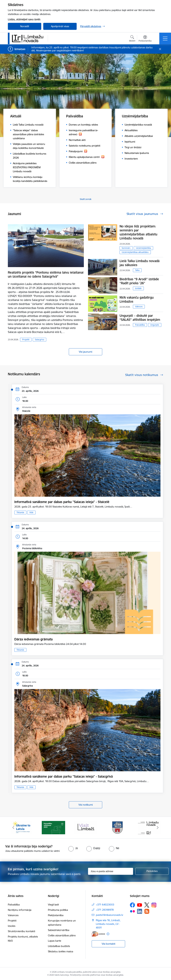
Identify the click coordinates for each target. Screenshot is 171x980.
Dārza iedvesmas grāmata (33, 639)
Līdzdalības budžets (59, 946)
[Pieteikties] (152, 871)
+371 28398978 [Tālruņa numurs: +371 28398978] (105, 910)
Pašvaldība (140, 325)
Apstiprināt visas (60, 26)
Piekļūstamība (56, 915)
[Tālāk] (158, 828)
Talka (137, 270)
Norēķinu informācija (20, 910)
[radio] (73, 848)
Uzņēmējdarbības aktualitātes (135, 252)
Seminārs (126, 248)
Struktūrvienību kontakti (21, 931)
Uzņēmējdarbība (143, 248)
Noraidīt (25, 26)
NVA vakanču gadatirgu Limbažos (137, 299)
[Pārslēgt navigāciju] (165, 39)
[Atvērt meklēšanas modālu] (132, 39)
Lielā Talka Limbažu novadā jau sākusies (140, 263)
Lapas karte (55, 941)
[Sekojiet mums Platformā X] (147, 905)
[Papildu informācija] (108, 934)
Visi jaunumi (85, 352)
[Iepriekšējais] (13, 828)
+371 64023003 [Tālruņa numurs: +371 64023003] (105, 905)
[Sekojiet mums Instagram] (154, 905)
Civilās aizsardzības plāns (62, 935)
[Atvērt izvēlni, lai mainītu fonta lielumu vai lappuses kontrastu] (145, 39)
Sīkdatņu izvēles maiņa (61, 951)
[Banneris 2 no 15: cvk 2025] (53, 827)
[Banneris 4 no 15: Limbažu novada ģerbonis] (118, 827)
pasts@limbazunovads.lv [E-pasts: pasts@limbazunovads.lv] (109, 915)
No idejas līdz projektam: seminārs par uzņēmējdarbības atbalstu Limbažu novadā (138, 232)
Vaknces (139, 307)
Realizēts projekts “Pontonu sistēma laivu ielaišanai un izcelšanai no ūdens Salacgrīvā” (46, 274)
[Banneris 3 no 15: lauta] (85, 827)
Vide (31, 512)
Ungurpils (155, 325)
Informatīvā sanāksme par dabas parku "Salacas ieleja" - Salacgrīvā (64, 776)
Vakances (13, 915)
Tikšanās (20, 512)
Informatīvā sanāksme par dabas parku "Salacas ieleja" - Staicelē (62, 502)
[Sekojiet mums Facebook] (132, 905)
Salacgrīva (39, 340)
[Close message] (160, 49)
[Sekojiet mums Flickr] (132, 911)
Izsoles (12, 926)
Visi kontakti (108, 944)
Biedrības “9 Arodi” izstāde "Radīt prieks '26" (139, 281)
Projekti (26, 340)
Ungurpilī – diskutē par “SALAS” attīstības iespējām (140, 318)
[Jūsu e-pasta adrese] (111, 871)
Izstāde (138, 288)
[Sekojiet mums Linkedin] (140, 911)
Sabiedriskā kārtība (59, 930)
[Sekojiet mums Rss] (147, 911)
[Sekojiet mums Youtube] (140, 905)
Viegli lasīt (53, 905)
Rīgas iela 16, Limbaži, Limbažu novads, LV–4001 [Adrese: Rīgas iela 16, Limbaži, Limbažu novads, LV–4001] (108, 924)
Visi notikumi (86, 805)
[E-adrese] (98, 934)
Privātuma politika (58, 910)
